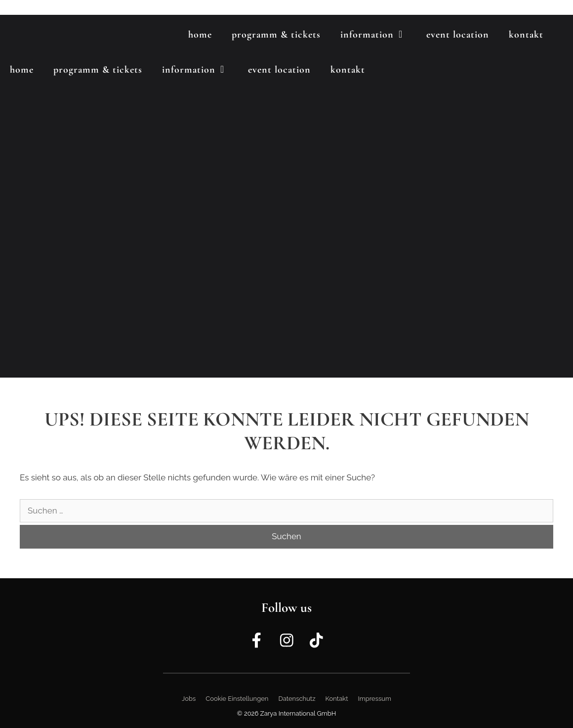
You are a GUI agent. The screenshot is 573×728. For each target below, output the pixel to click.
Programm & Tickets (276, 35)
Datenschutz (297, 699)
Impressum (375, 699)
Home (200, 35)
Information (378, 35)
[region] (286, 196)
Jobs (189, 699)
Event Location (458, 35)
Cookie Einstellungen (237, 699)
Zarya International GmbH (298, 713)
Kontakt (526, 35)
